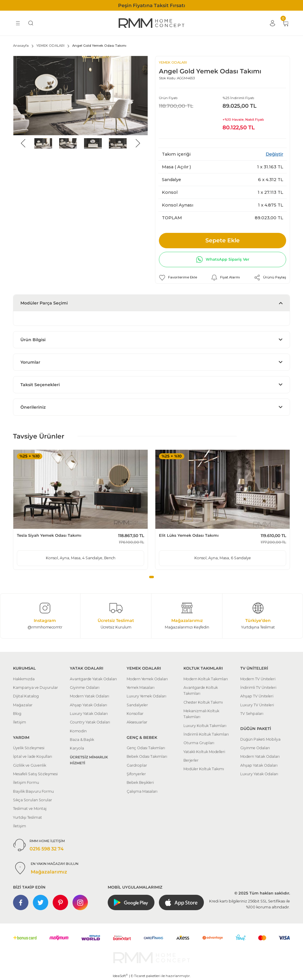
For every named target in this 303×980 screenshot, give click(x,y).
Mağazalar (23, 705)
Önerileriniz (33, 407)
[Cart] (285, 23)
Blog (17, 714)
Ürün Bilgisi (33, 340)
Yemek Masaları (141, 688)
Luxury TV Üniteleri (257, 705)
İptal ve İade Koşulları (33, 756)
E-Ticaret (138, 976)
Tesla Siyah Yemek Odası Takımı (49, 535)
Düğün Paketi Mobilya (260, 739)
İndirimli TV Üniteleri (258, 688)
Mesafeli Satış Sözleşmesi (35, 774)
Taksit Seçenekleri (40, 385)
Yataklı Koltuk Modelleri (204, 752)
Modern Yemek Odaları (147, 679)
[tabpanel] (80, 510)
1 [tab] (151, 577)
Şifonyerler (136, 774)
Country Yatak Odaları (90, 722)
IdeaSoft (120, 976)
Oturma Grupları (199, 743)
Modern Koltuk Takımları (206, 679)
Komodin (78, 731)
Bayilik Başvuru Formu (33, 791)
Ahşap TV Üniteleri (257, 696)
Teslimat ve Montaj (30, 809)
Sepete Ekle (223, 240)
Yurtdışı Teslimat (28, 817)
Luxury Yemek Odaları (146, 696)
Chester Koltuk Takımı (203, 702)
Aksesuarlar (137, 722)
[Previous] (23, 143)
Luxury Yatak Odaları (89, 714)
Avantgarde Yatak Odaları (93, 679)
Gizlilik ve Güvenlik (30, 765)
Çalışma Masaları (142, 791)
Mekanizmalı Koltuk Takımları (201, 714)
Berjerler (191, 760)
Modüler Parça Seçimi (44, 303)
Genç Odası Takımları (146, 748)
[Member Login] (272, 23)
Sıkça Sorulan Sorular (33, 800)
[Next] (138, 143)
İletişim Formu (26, 782)
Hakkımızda (24, 679)
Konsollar (135, 714)
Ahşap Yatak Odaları (88, 705)
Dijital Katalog (26, 696)
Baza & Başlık (82, 740)
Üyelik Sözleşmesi (29, 748)
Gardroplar (137, 765)
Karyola (77, 748)
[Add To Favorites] (178, 278)
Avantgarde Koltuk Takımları (201, 690)
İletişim (20, 722)
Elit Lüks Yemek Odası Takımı (189, 535)
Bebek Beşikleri (140, 782)
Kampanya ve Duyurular (36, 688)
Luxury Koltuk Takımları (205, 726)
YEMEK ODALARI (173, 62)
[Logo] (151, 23)
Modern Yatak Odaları (90, 696)
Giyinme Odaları (85, 688)
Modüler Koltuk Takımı (204, 769)
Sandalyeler (137, 705)
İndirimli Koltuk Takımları (206, 734)
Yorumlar (30, 362)
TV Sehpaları (252, 714)
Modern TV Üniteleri (258, 679)
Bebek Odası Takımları (147, 756)
